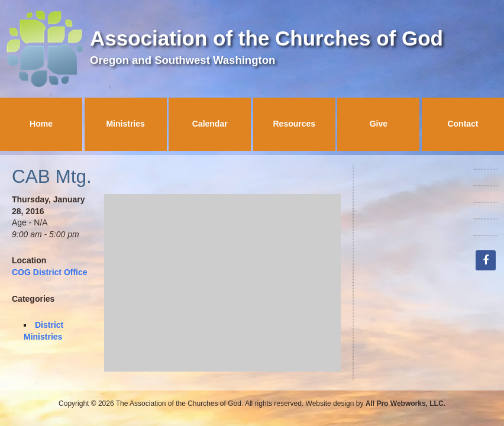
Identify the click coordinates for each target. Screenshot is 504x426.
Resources (295, 124)
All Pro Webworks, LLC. (406, 404)
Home (41, 124)
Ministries (125, 124)
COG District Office (50, 272)
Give (379, 124)
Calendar (210, 124)
